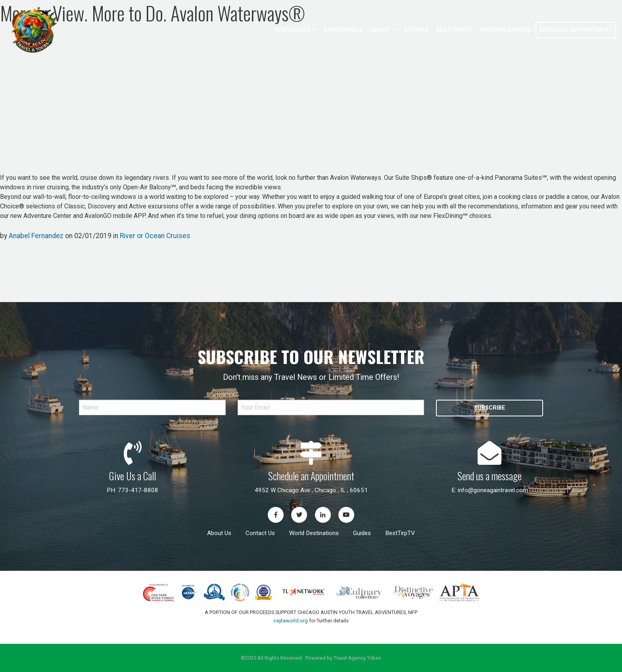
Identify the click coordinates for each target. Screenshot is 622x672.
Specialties (293, 30)
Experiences (343, 30)
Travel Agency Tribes (357, 658)
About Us (219, 533)
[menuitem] (295, 30)
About (380, 30)
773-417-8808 (138, 490)
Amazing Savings (505, 30)
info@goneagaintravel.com (493, 490)
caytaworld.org (291, 621)
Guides (362, 533)
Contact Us (260, 533)
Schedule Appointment (576, 30)
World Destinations (314, 533)
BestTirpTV (400, 533)
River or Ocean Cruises (155, 236)
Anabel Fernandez (36, 236)
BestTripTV (454, 30)
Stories (416, 30)
